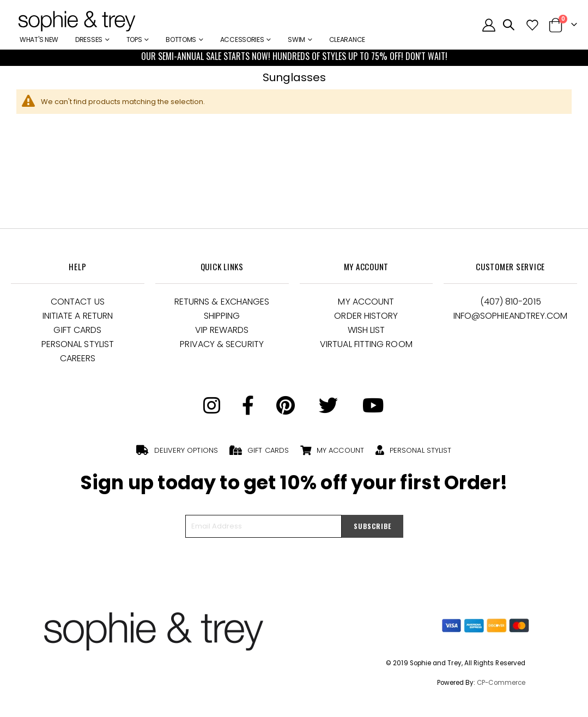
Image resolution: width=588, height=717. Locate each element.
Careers (78, 358)
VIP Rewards (222, 330)
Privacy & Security (222, 344)
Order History (366, 316)
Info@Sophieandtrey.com (511, 316)
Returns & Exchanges (222, 302)
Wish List (366, 330)
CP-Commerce (501, 683)
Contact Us (78, 302)
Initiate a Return (78, 316)
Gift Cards (77, 330)
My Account (366, 302)
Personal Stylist (78, 344)
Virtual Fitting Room (366, 344)
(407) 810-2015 (511, 302)
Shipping (222, 316)
